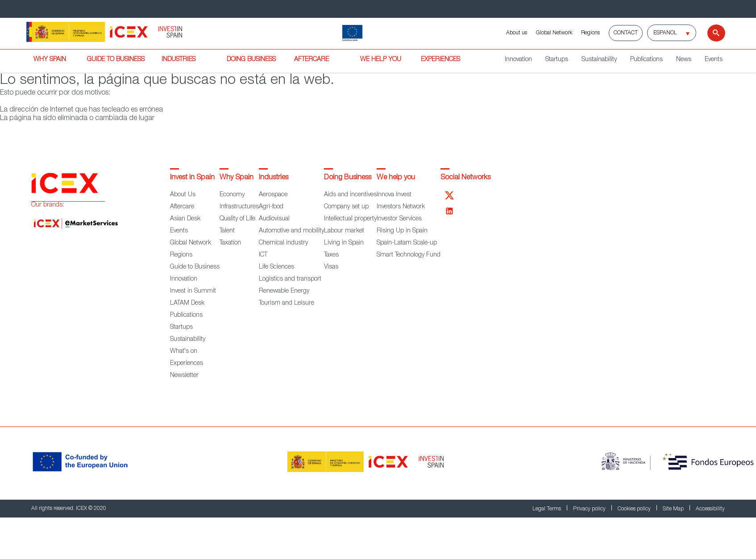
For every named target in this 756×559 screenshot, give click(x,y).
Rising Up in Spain (402, 231)
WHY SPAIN (50, 60)
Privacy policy (590, 509)
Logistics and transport (290, 279)
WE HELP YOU (381, 60)
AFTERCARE (312, 60)
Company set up (346, 207)
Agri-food (271, 207)
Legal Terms (547, 509)
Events (714, 60)
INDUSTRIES (179, 60)
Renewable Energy (284, 291)
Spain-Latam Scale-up (407, 243)
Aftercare (182, 207)
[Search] (711, 33)
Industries (274, 178)
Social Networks (465, 178)
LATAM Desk (187, 303)
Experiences (187, 364)
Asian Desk (185, 219)
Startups (557, 60)
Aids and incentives (350, 195)
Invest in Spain (192, 178)
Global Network (554, 33)
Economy (232, 195)
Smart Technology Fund (409, 255)
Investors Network (401, 207)
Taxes (331, 255)
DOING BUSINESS (251, 60)
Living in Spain (344, 243)
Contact (626, 33)
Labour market (344, 231)
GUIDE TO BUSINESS (116, 60)
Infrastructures (239, 207)
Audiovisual (274, 219)
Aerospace (273, 195)
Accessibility (710, 509)
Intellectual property (350, 219)
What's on (184, 352)
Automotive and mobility (291, 231)
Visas (331, 267)
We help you (396, 178)
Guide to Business (195, 267)
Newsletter (184, 376)
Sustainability (599, 60)
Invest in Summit (193, 291)
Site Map (674, 509)
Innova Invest (394, 195)
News (684, 60)
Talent (227, 231)
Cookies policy (635, 509)
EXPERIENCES (440, 60)
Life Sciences (276, 267)
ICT (263, 255)
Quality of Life (237, 219)
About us (517, 33)
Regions (590, 33)
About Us (183, 195)
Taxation (230, 243)
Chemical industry (283, 243)
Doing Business (348, 178)
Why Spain (237, 178)
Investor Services (399, 219)
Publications (646, 60)
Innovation (518, 60)
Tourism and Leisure (287, 303)
